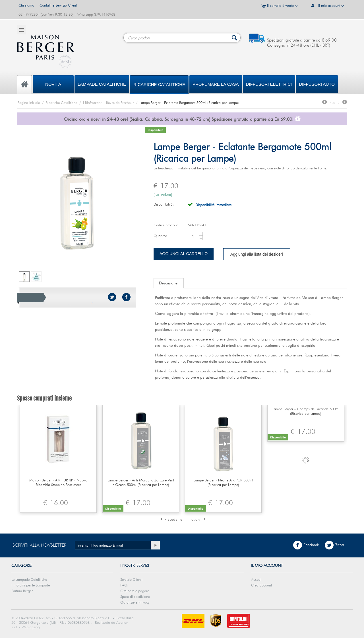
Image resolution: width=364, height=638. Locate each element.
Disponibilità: (164, 204)
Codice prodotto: (167, 225)
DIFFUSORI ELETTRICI (269, 84)
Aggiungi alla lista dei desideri (257, 254)
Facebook (306, 545)
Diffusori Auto (317, 84)
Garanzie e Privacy (135, 602)
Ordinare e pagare (135, 591)
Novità (53, 84)
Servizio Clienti (131, 579)
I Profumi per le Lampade (31, 585)
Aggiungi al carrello (184, 254)
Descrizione (168, 283)
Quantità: (161, 236)
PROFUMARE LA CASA (216, 84)
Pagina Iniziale (29, 102)
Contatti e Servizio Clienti (59, 5)
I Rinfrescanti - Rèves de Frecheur (108, 102)
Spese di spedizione (135, 596)
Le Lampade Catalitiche (29, 579)
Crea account (261, 585)
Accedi (256, 579)
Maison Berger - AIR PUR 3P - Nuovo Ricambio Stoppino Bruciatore (58, 482)
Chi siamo (26, 5)
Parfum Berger (22, 591)
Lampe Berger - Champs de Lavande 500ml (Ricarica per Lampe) (306, 411)
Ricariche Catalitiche (159, 84)
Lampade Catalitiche (102, 84)
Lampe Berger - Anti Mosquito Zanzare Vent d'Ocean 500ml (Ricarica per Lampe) (141, 482)
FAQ (124, 585)
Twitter (334, 545)
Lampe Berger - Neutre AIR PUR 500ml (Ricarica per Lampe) (223, 482)
